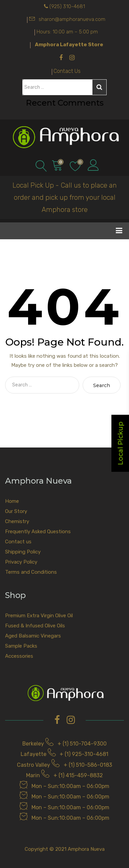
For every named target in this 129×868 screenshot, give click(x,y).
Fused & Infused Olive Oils (35, 626)
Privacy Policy (21, 562)
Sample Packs (21, 646)
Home (12, 501)
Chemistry (17, 521)
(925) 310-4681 (67, 6)
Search (99, 87)
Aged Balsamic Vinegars (33, 636)
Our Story (16, 511)
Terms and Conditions (31, 572)
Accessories (19, 656)
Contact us (18, 542)
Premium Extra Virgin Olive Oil (39, 616)
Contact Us (67, 71)
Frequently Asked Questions (38, 532)
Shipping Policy (23, 552)
